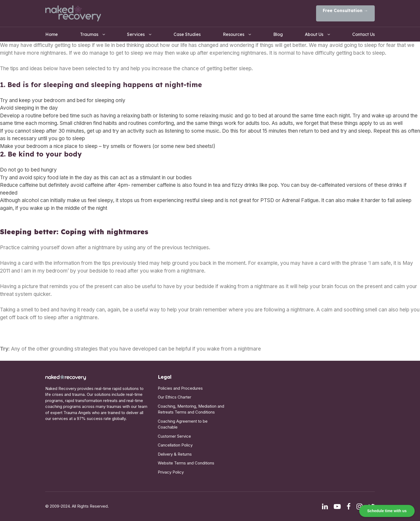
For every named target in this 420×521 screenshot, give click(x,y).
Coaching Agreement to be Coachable (183, 424)
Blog (278, 34)
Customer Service (174, 436)
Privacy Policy (171, 472)
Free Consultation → (345, 10)
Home (52, 34)
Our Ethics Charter (175, 397)
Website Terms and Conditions (186, 463)
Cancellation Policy (175, 445)
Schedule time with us (387, 511)
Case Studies (187, 34)
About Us (314, 34)
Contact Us (363, 34)
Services (136, 34)
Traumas (89, 34)
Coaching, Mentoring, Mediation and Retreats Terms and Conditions (191, 409)
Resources (234, 34)
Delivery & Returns (175, 454)
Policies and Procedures (180, 388)
